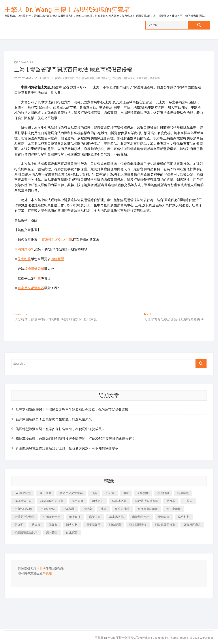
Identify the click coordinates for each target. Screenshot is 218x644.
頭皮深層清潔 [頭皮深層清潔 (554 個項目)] (138, 525)
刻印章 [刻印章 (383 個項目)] (110, 493)
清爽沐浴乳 (129, 78)
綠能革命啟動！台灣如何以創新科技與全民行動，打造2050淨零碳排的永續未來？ (75, 439)
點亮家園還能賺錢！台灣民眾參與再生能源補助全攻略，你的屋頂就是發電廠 (72, 410)
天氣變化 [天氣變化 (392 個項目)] (143, 493)
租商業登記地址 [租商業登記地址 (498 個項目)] (148, 509)
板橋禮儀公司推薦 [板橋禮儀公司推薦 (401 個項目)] (52, 501)
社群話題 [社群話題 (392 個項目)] (69, 509)
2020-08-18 (24, 62)
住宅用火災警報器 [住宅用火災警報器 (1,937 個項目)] (71, 493)
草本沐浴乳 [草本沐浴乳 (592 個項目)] (116, 517)
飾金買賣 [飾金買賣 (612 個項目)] (72, 532)
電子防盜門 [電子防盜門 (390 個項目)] (93, 525)
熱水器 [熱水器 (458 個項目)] (171, 501)
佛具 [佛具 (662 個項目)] (94, 493)
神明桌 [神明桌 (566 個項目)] (88, 509)
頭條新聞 (155, 78)
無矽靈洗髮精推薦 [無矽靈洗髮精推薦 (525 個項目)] (147, 501)
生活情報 (44, 78)
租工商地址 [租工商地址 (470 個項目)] (174, 509)
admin (29, 78)
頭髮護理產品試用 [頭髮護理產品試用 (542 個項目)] (26, 532)
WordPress (207, 638)
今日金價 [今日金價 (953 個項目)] (45, 493)
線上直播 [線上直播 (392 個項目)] (75, 517)
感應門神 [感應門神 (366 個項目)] (163, 493)
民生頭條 (117, 78)
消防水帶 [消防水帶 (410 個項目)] (98, 501)
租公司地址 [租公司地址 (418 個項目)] (122, 509)
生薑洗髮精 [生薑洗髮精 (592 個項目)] (48, 509)
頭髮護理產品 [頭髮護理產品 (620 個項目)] (192, 525)
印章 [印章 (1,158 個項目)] (126, 493)
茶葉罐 (47, 574)
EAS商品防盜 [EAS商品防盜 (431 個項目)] (23, 493)
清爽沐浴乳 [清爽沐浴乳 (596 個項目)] (119, 501)
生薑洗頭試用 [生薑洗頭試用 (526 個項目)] (23, 509)
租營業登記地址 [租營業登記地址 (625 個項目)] (25, 517)
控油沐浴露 (88, 78)
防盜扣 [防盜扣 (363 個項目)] (53, 525)
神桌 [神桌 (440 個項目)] (103, 509)
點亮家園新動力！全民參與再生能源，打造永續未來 (54, 419)
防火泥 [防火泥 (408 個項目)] (19, 525)
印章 (78, 78)
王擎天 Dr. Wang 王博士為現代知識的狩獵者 (68, 10)
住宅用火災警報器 (65, 78)
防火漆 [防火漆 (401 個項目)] (36, 525)
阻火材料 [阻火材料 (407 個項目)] (72, 525)
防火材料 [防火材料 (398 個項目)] (184, 517)
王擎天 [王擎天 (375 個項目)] (188, 501)
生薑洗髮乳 (142, 78)
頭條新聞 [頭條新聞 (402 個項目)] (115, 525)
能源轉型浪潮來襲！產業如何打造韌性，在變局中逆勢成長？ (60, 429)
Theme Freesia (179, 638)
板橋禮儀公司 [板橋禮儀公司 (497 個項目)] (23, 501)
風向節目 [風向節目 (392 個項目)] (52, 532)
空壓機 (41, 569)
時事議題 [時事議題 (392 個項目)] (183, 493)
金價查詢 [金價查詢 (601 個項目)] (164, 517)
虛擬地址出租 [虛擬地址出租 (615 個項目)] (141, 517)
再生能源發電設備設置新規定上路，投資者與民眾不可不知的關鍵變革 (67, 448)
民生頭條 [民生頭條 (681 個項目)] (78, 501)
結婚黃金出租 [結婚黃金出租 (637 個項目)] (52, 517)
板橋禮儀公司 (103, 78)
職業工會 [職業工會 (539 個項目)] (95, 517)
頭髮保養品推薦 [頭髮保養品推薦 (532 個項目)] (165, 525)
